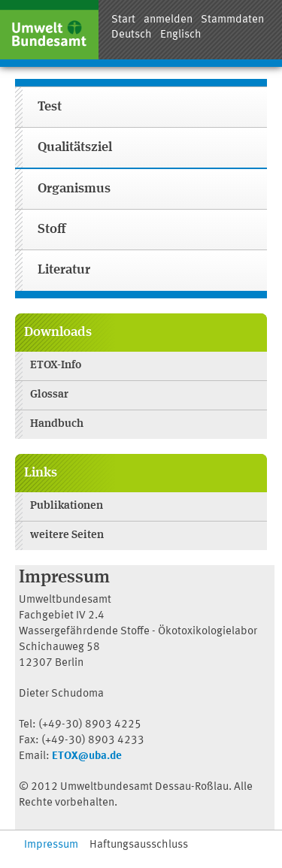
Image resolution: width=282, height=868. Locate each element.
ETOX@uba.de (87, 756)
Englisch (181, 35)
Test (50, 107)
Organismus (74, 189)
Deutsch (132, 35)
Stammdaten (232, 20)
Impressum (51, 845)
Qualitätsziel (75, 148)
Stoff (52, 230)
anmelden (168, 20)
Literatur (64, 270)
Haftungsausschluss (139, 845)
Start (123, 20)
